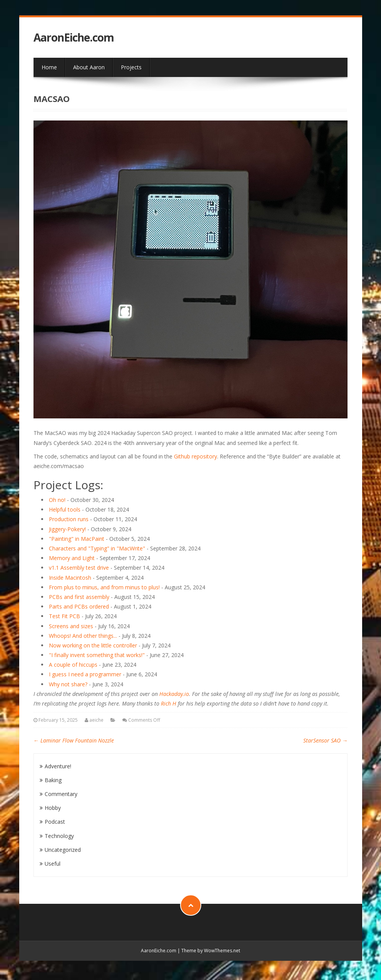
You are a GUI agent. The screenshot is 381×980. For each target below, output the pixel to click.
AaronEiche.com (74, 38)
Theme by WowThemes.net (211, 951)
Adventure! (58, 766)
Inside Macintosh (70, 578)
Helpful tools (65, 509)
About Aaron (89, 67)
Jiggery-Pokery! (67, 529)
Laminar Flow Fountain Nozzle (74, 740)
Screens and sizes (71, 626)
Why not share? (68, 684)
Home (49, 67)
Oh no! (57, 500)
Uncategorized (63, 850)
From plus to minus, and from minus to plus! (104, 587)
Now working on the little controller (93, 645)
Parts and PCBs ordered (79, 606)
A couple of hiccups (73, 665)
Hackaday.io (174, 694)
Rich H (169, 703)
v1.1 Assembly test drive (79, 568)
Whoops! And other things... (83, 636)
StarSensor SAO (325, 740)
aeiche (96, 720)
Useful (53, 864)
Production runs (69, 519)
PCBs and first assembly (79, 597)
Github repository (196, 456)
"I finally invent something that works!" (97, 655)
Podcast (55, 822)
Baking (53, 780)
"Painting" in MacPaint (77, 539)
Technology (59, 836)
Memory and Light (72, 558)
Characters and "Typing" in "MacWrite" (97, 548)
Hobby (53, 808)
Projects (131, 67)
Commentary (61, 794)
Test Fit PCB (64, 616)
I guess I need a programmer (85, 674)
